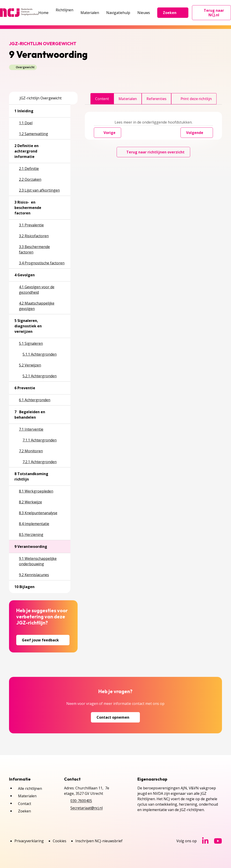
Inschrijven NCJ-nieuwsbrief (99, 841)
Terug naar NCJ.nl (214, 13)
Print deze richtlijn (194, 99)
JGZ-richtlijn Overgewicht (38, 98)
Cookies (60, 841)
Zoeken (173, 13)
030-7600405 (81, 801)
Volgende (197, 133)
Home (43, 13)
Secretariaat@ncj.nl (87, 808)
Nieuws (144, 13)
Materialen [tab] (128, 99)
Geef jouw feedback (43, 640)
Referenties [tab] (156, 99)
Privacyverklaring (29, 841)
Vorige (107, 133)
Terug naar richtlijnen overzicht (153, 152)
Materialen (90, 13)
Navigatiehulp (118, 13)
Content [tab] (102, 99)
